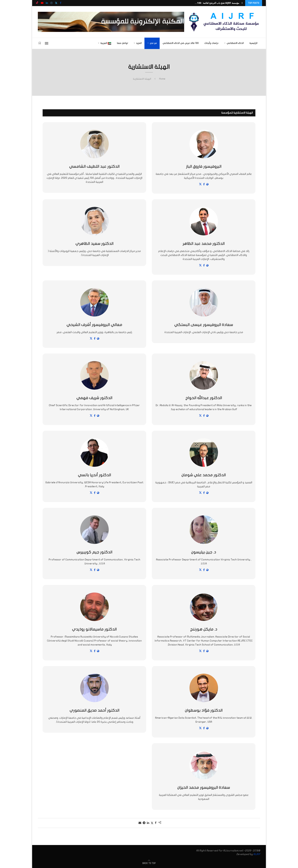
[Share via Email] (140, 823)
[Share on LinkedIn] (148, 823)
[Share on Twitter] (152, 823)
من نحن (153, 43)
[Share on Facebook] (156, 823)
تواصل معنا (122, 43)
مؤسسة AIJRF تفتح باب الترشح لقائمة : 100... (217, 3)
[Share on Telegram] (144, 823)
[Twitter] (56, 3)
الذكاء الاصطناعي (235, 43)
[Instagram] (51, 3)
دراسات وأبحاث (211, 43)
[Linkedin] (47, 3)
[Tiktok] (37, 3)
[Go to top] (149, 863)
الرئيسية (253, 43)
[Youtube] (42, 3)
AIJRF (257, 854)
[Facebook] (61, 3)
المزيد (139, 43)
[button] (242, 3)
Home (162, 79)
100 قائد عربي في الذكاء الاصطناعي (181, 43)
